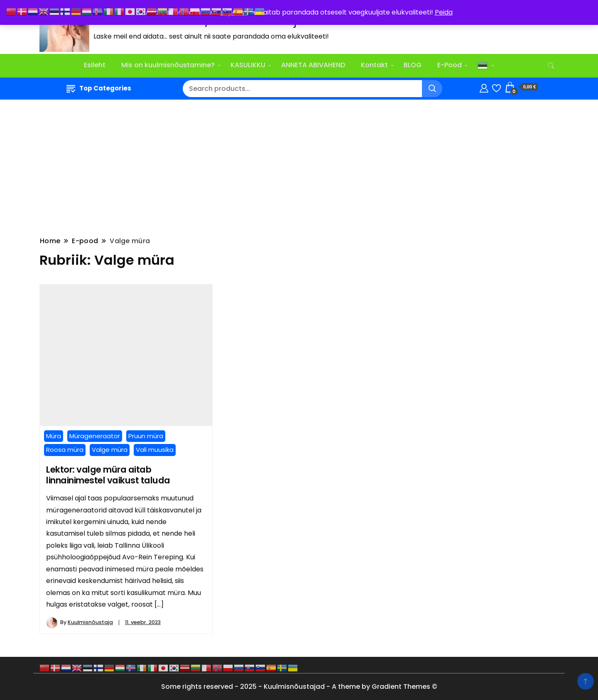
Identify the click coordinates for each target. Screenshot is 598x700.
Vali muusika (155, 450)
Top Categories (99, 88)
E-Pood (450, 65)
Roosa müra (65, 450)
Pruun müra (146, 436)
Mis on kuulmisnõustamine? (168, 65)
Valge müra (110, 450)
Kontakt (374, 65)
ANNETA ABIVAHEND (313, 65)
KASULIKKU (248, 65)
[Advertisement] (299, 167)
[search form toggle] (551, 66)
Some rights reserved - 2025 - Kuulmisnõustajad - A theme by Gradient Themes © (299, 687)
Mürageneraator (95, 436)
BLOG (413, 65)
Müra (54, 436)
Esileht (95, 65)
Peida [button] (444, 12)
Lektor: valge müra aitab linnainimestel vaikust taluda (108, 475)
